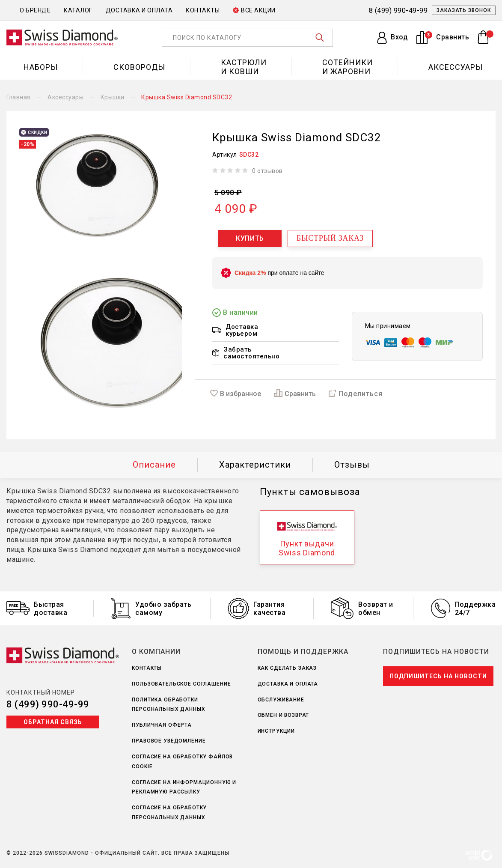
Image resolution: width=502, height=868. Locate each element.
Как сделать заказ (287, 668)
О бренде (35, 10)
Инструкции (276, 731)
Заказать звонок (464, 10)
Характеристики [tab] (255, 465)
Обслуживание (281, 700)
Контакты (203, 10)
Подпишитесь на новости (438, 676)
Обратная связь (53, 722)
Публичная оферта (162, 725)
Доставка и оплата (139, 10)
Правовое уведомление (169, 741)
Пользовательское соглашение (181, 684)
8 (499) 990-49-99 (48, 704)
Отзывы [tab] (352, 465)
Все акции (254, 10)
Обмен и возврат (284, 715)
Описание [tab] (154, 465)
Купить (250, 238)
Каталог (78, 10)
